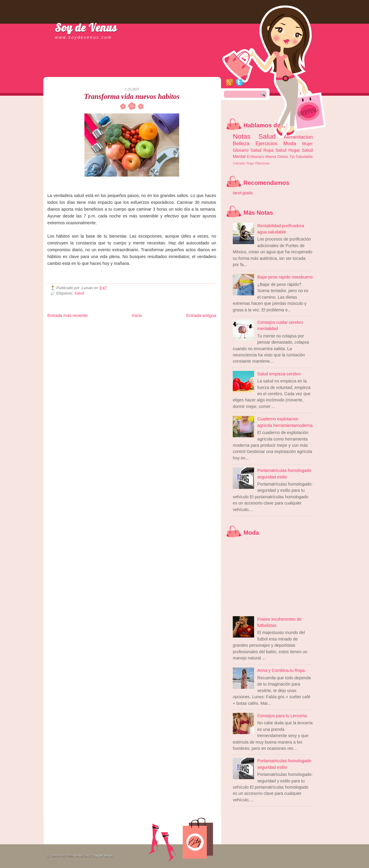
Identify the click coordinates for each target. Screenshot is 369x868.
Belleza (241, 143)
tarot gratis (243, 193)
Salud (79, 293)
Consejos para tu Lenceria (282, 716)
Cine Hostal (150, 332)
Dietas (283, 157)
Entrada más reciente (68, 316)
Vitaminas (262, 163)
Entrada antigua (201, 316)
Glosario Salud (247, 150)
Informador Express (123, 327)
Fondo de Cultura (170, 327)
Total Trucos (134, 332)
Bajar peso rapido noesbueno (285, 277)
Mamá (271, 157)
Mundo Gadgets (169, 332)
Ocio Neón (92, 332)
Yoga (250, 163)
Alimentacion (298, 137)
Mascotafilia (64, 336)
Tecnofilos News (74, 332)
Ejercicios (266, 143)
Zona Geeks (191, 327)
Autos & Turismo (191, 332)
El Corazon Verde (169, 336)
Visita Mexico (148, 336)
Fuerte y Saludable (113, 332)
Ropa (268, 150)
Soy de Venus (86, 28)
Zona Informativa (58, 327)
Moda (290, 143)
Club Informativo (147, 327)
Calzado (239, 163)
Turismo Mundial (109, 336)
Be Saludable (79, 327)
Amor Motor (204, 336)
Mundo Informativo (85, 336)
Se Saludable (130, 336)
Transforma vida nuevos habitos (132, 96)
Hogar (294, 150)
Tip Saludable (301, 157)
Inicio (137, 316)
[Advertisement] (117, 71)
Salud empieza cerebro (279, 374)
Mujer (307, 144)
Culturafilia (188, 336)
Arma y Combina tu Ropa (281, 670)
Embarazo (256, 157)
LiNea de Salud (99, 327)
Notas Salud (254, 136)
